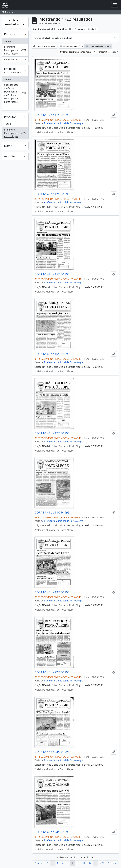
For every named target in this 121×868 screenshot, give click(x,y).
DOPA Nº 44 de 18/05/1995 (52, 513)
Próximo (112, 863)
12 (90, 863)
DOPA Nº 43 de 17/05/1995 (52, 433)
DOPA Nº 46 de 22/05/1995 (52, 672)
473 (102, 863)
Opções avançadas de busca (53, 38)
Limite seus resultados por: (15, 22)
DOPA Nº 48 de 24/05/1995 (52, 832)
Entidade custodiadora (13, 70)
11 (84, 863)
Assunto (10, 156)
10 (78, 863)
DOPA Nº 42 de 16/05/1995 (52, 354)
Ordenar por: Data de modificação (77, 52)
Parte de (10, 34)
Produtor (10, 117)
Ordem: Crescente (107, 52)
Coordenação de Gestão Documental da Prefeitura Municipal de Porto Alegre (15, 93)
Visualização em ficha (72, 46)
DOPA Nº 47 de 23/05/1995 (52, 752)
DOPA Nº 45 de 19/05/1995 (52, 592)
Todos (7, 41)
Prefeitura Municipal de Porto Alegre (15, 50)
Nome (8, 146)
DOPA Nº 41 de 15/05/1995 (52, 274)
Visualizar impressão (45, 46)
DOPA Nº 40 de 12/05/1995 (52, 194)
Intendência (15, 60)
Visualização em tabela (98, 46)
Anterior (39, 863)
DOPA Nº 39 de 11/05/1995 (52, 115)
